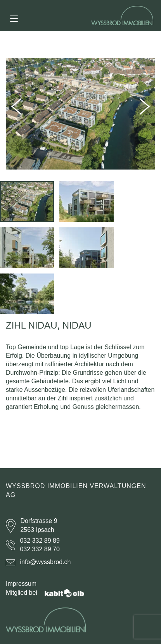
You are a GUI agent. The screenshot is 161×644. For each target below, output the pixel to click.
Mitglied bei (45, 593)
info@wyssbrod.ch (45, 562)
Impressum (21, 584)
